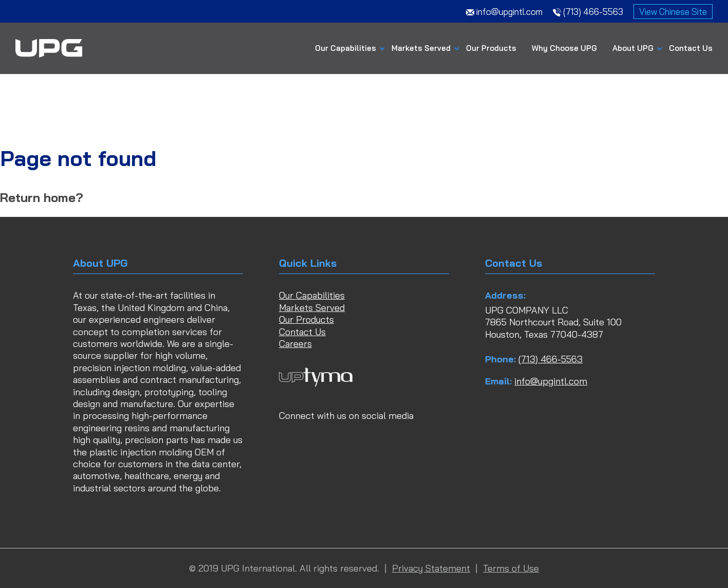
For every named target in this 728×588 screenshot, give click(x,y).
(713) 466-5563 (550, 359)
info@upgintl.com (551, 381)
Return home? (42, 197)
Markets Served (421, 48)
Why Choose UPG (564, 48)
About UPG (633, 48)
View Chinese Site (673, 12)
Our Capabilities (346, 48)
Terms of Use (511, 568)
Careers (295, 344)
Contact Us (691, 48)
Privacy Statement (431, 568)
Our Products (491, 48)
